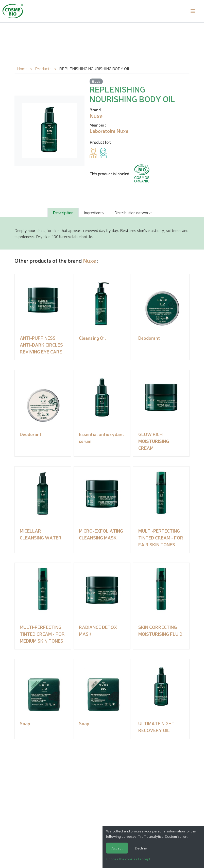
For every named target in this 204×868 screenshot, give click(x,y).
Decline (141, 848)
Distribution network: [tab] (133, 212)
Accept (117, 848)
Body (96, 81)
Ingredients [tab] (94, 212)
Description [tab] (63, 212)
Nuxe (89, 260)
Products (43, 68)
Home (22, 68)
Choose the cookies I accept (128, 859)
